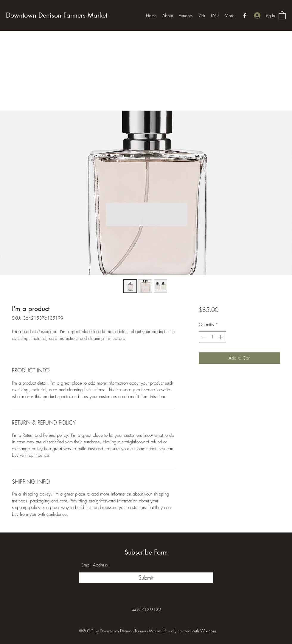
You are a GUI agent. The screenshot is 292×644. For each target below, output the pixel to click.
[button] (282, 15)
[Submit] (146, 578)
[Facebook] (245, 16)
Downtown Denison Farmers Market (57, 15)
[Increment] (221, 337)
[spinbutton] (212, 337)
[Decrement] (204, 337)
